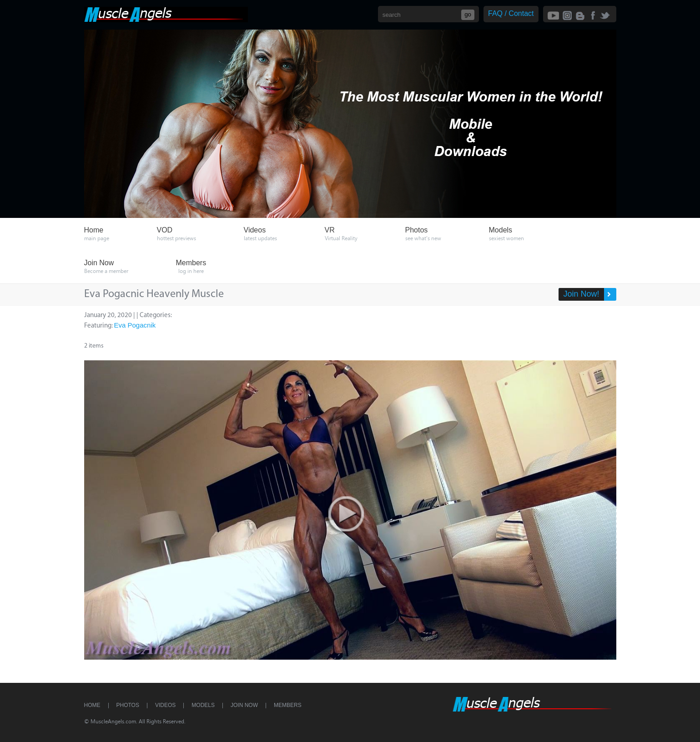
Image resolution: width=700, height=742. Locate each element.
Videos (165, 705)
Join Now (244, 705)
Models (203, 705)
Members (288, 705)
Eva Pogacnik (135, 325)
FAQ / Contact (511, 13)
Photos (128, 705)
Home (92, 705)
